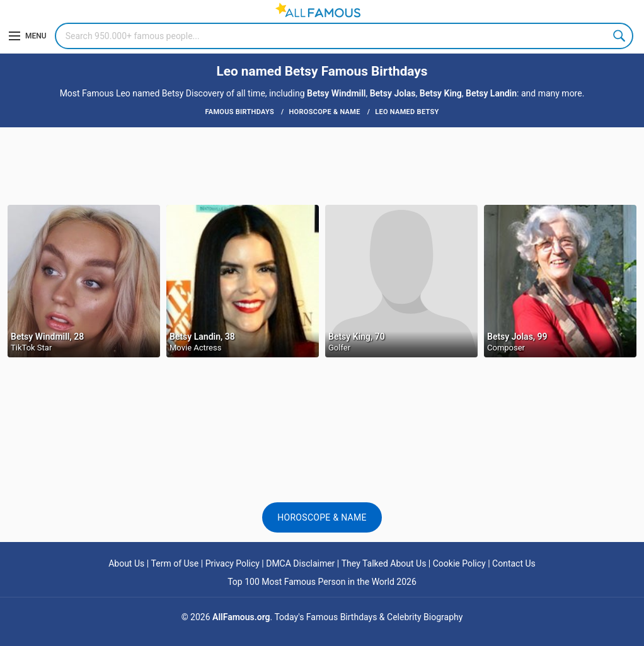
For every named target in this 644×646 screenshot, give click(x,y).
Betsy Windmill (336, 93)
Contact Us (514, 563)
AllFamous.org (241, 617)
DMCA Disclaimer (300, 563)
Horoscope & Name (322, 517)
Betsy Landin (491, 93)
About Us (126, 563)
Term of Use (175, 563)
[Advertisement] (322, 165)
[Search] (344, 36)
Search (620, 36)
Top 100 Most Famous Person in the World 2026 (322, 582)
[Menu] (28, 36)
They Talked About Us (384, 563)
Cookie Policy (459, 563)
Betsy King (441, 93)
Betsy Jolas (393, 93)
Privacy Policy (233, 563)
